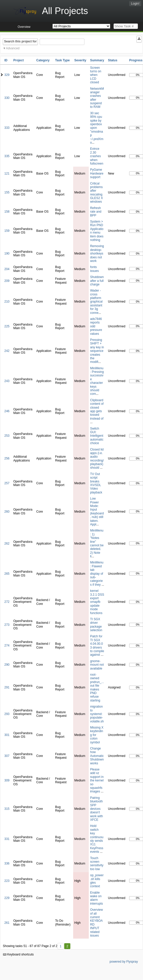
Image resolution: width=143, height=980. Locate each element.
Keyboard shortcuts (18, 954)
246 (7, 411)
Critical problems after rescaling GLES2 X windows (96, 193)
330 (7, 98)
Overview (24, 27)
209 (7, 281)
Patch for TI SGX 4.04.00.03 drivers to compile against (97, 645)
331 (7, 839)
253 (7, 436)
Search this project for (20, 41)
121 (7, 174)
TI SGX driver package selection (96, 625)
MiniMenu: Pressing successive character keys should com (97, 381)
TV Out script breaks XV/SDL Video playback (96, 483)
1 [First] (60, 946)
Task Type (62, 60)
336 (7, 863)
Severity (80, 60)
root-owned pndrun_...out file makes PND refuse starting (97, 688)
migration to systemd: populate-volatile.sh (97, 714)
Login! (135, 4)
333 (7, 128)
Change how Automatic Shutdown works (97, 756)
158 (7, 212)
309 (7, 780)
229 (7, 898)
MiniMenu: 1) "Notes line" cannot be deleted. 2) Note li (97, 543)
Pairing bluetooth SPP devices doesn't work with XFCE (96, 809)
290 (7, 665)
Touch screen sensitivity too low (97, 864)
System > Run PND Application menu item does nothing (97, 231)
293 (7, 714)
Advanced (13, 48)
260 (7, 512)
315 (7, 809)
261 (7, 923)
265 (7, 574)
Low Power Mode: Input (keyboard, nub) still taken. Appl (97, 511)
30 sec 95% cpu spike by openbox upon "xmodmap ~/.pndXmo (97, 128)
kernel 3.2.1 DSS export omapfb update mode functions (97, 602)
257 (7, 483)
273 (7, 625)
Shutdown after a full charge (97, 281)
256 (7, 458)
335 (7, 156)
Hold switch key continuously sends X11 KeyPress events (97, 839)
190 (7, 253)
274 (7, 645)
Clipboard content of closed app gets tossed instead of (97, 409)
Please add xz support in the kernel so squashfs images (97, 780)
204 (7, 269)
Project (19, 60)
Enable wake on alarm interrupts (96, 898)
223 (7, 881)
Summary (97, 60)
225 (7, 326)
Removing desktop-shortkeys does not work (97, 253)
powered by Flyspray (124, 962)
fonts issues (94, 269)
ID (6, 60)
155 (7, 192)
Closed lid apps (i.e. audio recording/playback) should (97, 459)
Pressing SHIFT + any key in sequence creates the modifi (97, 351)
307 (7, 756)
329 (7, 75)
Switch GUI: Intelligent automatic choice (97, 436)
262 (7, 544)
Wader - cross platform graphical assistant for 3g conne (96, 302)
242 (7, 351)
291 (7, 687)
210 (7, 302)
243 (7, 381)
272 (7, 602)
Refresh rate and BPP (96, 212)
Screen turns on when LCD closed (96, 75)
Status (113, 60)
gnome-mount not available (97, 665)
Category (43, 60)
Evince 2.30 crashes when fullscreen (97, 156)
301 (7, 735)
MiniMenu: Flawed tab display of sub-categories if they (97, 573)
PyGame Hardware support (97, 173)
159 (7, 231)
